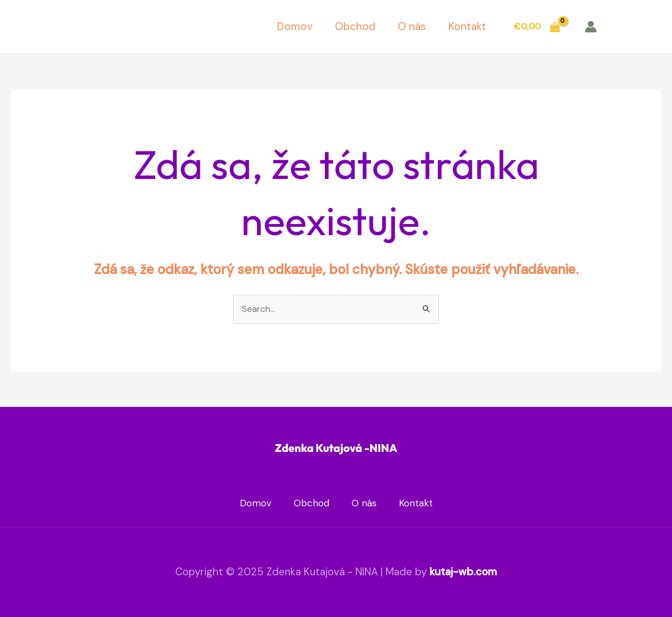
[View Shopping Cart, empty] (537, 27)
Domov (295, 26)
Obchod (355, 26)
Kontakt (467, 26)
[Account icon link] (591, 27)
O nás (412, 26)
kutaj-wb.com (463, 572)
